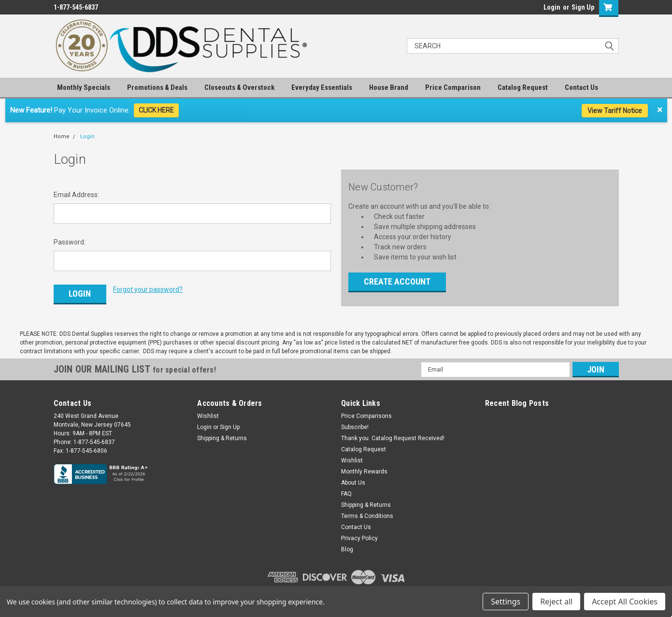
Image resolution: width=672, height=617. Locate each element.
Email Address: (76, 195)
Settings (506, 602)
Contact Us (581, 87)
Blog (347, 546)
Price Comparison (453, 87)
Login (552, 7)
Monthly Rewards (364, 468)
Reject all (556, 602)
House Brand (389, 87)
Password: (70, 242)
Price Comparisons (366, 413)
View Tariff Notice (615, 111)
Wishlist (208, 413)
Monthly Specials (84, 87)
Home (62, 136)
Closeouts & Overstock (239, 87)
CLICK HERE (156, 110)
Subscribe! (355, 424)
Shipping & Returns (222, 435)
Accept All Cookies (625, 602)
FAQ (346, 490)
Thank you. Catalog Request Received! (393, 435)
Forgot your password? (148, 289)
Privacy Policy (359, 535)
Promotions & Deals (157, 87)
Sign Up (583, 7)
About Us (353, 479)
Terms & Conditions (367, 513)
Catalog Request (523, 87)
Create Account (397, 281)
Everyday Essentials (322, 87)
